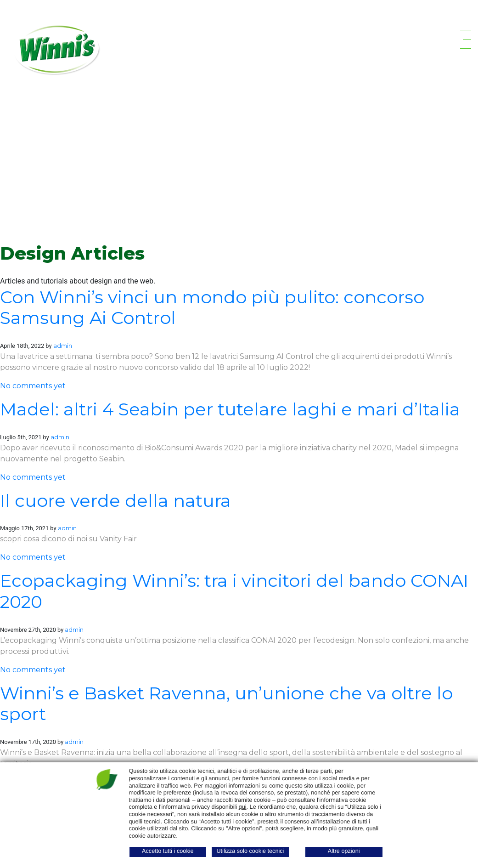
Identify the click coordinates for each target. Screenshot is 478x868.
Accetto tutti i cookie (168, 851)
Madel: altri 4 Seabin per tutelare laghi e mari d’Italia (230, 409)
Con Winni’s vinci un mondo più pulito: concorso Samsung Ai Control (212, 308)
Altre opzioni (344, 851)
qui (243, 807)
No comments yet (33, 386)
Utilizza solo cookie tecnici (250, 851)
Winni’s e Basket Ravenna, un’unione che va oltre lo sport (226, 704)
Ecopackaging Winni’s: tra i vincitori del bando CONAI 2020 (234, 591)
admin (63, 346)
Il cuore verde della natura (115, 501)
